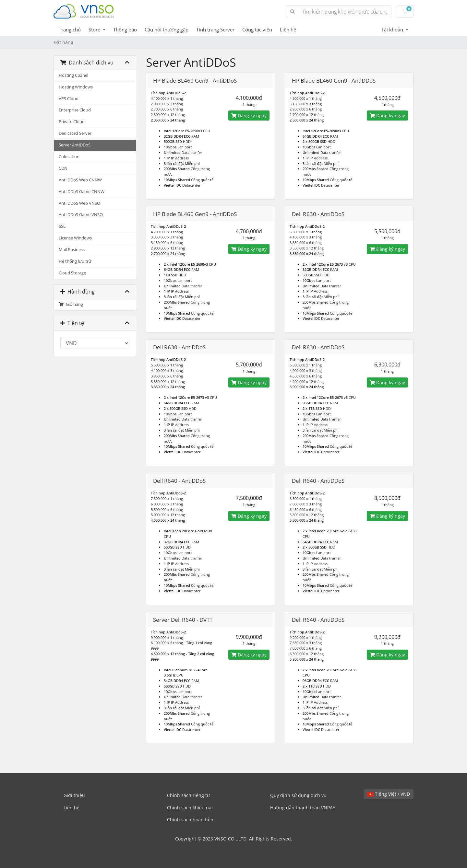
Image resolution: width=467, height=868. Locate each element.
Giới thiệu (74, 795)
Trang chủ (70, 29)
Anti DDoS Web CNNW (80, 180)
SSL (62, 226)
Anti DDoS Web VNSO (79, 203)
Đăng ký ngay (249, 116)
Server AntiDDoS (75, 145)
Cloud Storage (72, 273)
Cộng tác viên (257, 29)
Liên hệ (288, 29)
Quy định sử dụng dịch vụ (298, 795)
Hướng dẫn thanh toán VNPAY (303, 808)
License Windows (75, 238)
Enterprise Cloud (75, 110)
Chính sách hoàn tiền (190, 820)
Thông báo (125, 29)
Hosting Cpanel (73, 75)
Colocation (69, 157)
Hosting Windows (76, 87)
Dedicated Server (75, 133)
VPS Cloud (69, 99)
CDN (63, 168)
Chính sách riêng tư (188, 795)
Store (95, 29)
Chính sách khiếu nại (190, 808)
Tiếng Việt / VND (389, 794)
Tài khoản (393, 29)
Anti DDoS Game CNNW (82, 192)
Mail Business (72, 250)
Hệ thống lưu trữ (75, 261)
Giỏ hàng (71, 304)
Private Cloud (72, 122)
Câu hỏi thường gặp (167, 29)
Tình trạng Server (215, 29)
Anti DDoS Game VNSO (81, 215)
